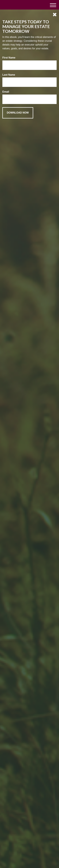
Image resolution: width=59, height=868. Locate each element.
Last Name (9, 75)
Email (6, 92)
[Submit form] (18, 113)
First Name (9, 58)
